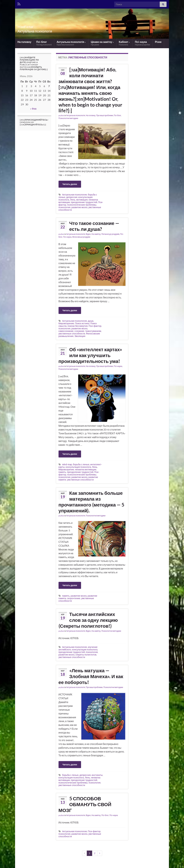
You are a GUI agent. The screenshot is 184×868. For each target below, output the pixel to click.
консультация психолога (78, 467)
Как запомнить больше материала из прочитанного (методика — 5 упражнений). (91, 502)
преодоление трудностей (84, 202)
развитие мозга (79, 207)
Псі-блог (44, 43)
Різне (158, 42)
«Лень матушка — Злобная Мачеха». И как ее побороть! (91, 676)
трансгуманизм (93, 331)
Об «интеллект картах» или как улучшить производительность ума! (90, 355)
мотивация (82, 200)
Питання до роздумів (110, 234)
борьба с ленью (81, 464)
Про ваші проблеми (105, 115)
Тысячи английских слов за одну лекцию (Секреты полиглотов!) (88, 620)
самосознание (66, 331)
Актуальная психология (75, 195)
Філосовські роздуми (81, 237)
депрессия (72, 197)
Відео (88, 234)
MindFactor (30, 26)
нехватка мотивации (85, 469)
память (62, 472)
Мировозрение (66, 323)
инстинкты (97, 775)
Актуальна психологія (71, 43)
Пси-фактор (95, 326)
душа (90, 321)
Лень (73, 200)
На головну (24, 42)
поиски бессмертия (78, 326)
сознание (79, 331)
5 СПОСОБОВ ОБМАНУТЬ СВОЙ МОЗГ (85, 804)
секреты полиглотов (86, 655)
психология (64, 207)
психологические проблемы (82, 205)
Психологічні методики (68, 118)
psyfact (62, 115)
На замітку (96, 234)
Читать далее (70, 184)
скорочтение (74, 598)
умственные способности (72, 334)
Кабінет (124, 43)
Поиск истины (82, 323)
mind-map (67, 464)
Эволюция (80, 336)
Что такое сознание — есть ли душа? (94, 226)
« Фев (33, 109)
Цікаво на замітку (102, 43)
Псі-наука (142, 43)
